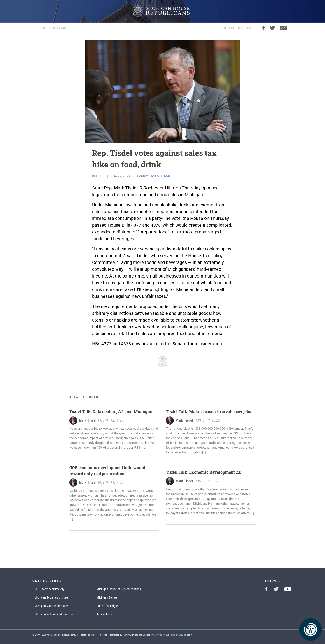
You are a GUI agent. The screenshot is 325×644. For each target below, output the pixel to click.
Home (43, 28)
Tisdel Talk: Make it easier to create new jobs (208, 411)
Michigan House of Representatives (119, 589)
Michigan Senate (107, 597)
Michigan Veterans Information (54, 614)
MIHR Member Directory (49, 589)
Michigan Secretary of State (51, 597)
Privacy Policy (158, 635)
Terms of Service (178, 635)
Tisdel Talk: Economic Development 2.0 (204, 472)
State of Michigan (108, 606)
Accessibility (104, 614)
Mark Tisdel (161, 176)
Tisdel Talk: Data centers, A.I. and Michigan (111, 411)
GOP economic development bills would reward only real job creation (107, 470)
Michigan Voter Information (51, 606)
